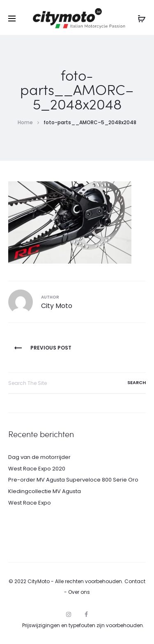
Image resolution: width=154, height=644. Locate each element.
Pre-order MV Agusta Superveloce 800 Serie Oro (73, 480)
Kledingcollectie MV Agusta (45, 491)
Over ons (79, 592)
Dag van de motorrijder (39, 457)
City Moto (57, 306)
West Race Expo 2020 (37, 469)
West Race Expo (30, 503)
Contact (135, 581)
